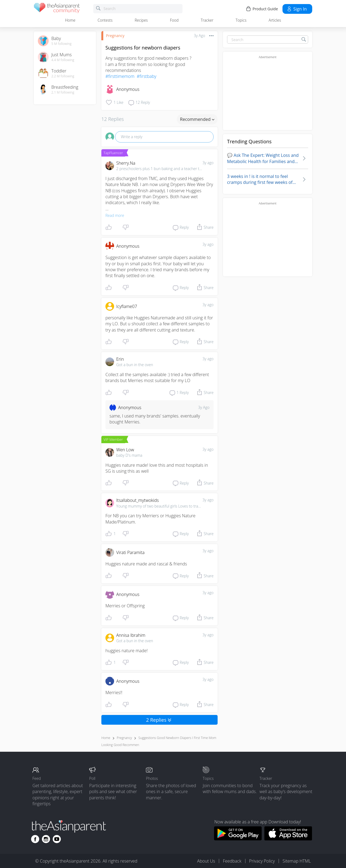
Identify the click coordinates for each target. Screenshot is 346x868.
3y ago (208, 163)
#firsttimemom (120, 76)
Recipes (141, 20)
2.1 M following (63, 92)
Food (174, 20)
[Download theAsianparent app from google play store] (238, 839)
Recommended (197, 119)
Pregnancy (115, 36)
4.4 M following (63, 60)
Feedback (232, 861)
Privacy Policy (262, 861)
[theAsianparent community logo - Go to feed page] (57, 9)
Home (70, 20)
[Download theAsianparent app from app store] (288, 839)
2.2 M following (63, 76)
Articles (275, 20)
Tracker (207, 20)
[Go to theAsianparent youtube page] (57, 839)
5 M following (61, 44)
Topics (241, 20)
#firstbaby (147, 76)
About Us (206, 861)
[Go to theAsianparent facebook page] (35, 839)
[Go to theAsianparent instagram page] (46, 839)
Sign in (297, 9)
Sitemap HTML (297, 861)
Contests (105, 20)
